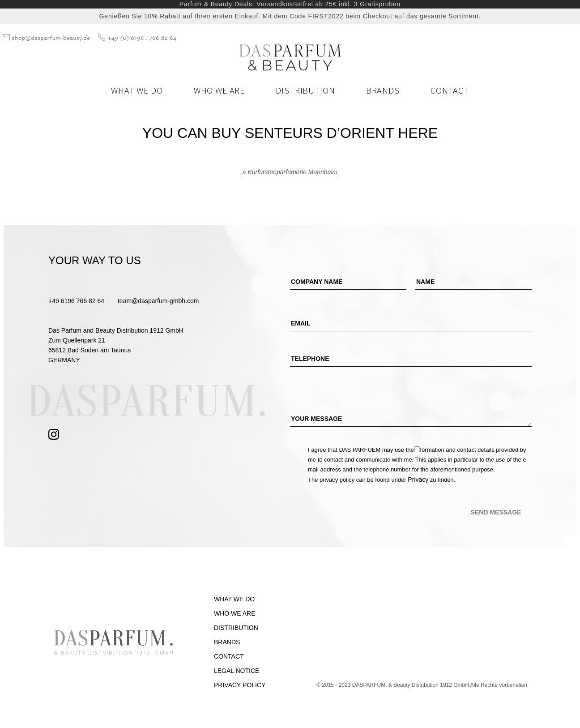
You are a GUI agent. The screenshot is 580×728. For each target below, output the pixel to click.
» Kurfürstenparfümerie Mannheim (290, 172)
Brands (383, 90)
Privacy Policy (240, 685)
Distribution (305, 90)
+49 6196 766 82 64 (76, 301)
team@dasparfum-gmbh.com (158, 301)
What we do (137, 90)
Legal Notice (237, 671)
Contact (450, 90)
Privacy (418, 480)
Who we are (219, 90)
